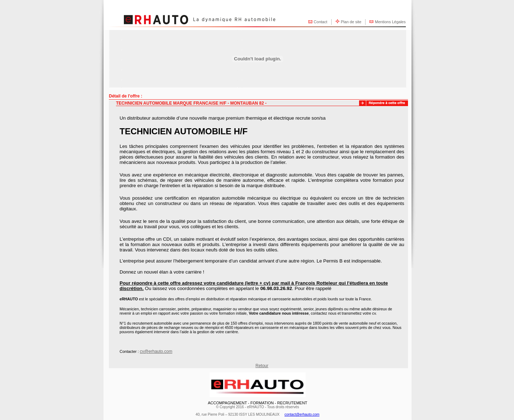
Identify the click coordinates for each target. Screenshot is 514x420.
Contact (321, 22)
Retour (262, 366)
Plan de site (351, 22)
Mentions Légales (390, 22)
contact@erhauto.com (302, 414)
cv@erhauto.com (156, 351)
